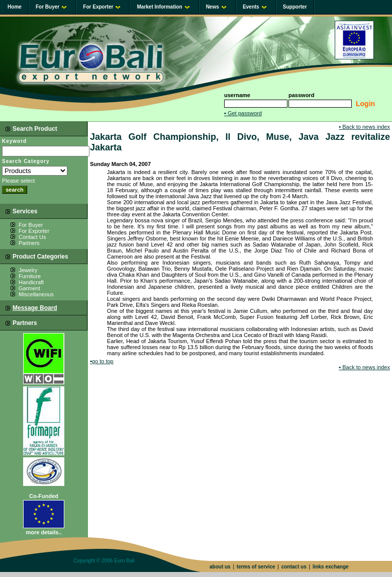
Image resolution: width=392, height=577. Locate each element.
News (216, 7)
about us (220, 567)
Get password (243, 113)
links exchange (331, 567)
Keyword (14, 141)
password (301, 95)
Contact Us (32, 237)
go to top (102, 361)
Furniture (30, 276)
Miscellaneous (36, 294)
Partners (29, 243)
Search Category (26, 161)
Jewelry (28, 270)
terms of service (256, 567)
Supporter (295, 7)
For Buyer (51, 7)
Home (15, 7)
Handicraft (31, 282)
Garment (29, 288)
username (237, 95)
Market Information (163, 7)
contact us (294, 567)
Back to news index (364, 127)
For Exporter (102, 7)
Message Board (35, 308)
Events (255, 7)
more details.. (44, 532)
